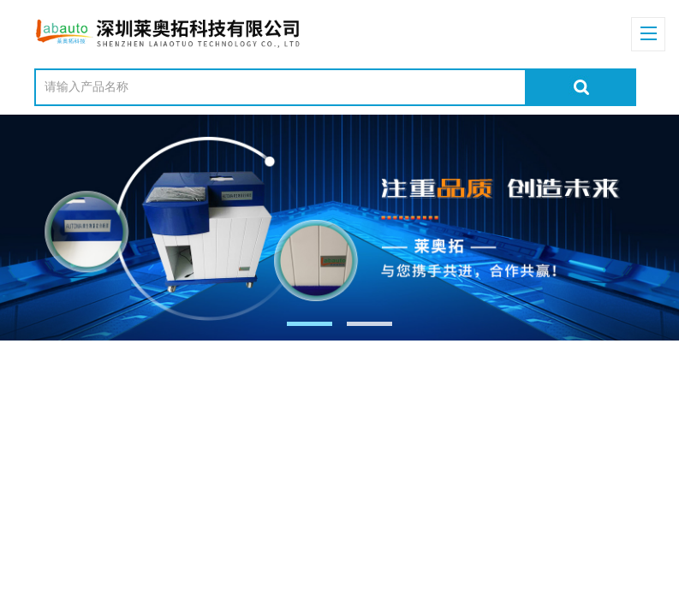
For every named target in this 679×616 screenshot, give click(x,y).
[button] (310, 324)
